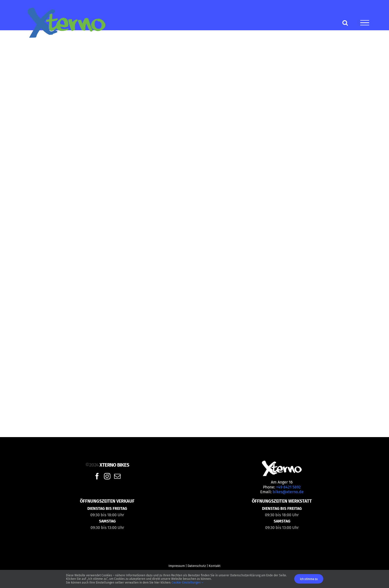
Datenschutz (197, 566)
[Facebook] (97, 476)
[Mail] (117, 476)
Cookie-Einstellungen (188, 583)
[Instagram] (107, 476)
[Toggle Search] (345, 23)
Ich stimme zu (309, 579)
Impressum (177, 566)
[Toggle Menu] (365, 23)
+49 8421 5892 (288, 487)
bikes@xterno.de (288, 492)
